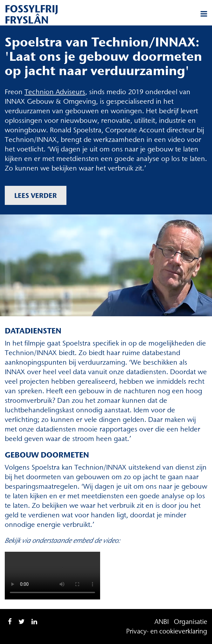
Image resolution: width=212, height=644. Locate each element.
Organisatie (191, 622)
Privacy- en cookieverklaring (167, 631)
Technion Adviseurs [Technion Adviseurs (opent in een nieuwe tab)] (55, 92)
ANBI (162, 622)
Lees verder (36, 195)
